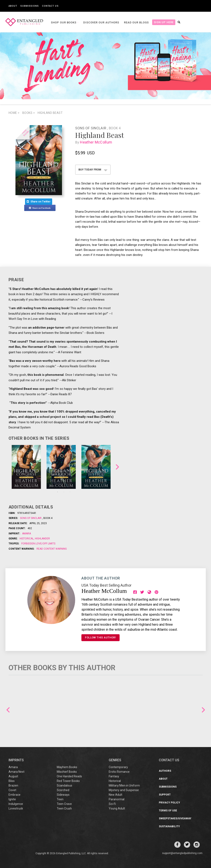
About (13, 6)
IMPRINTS (16, 760)
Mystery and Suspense (124, 790)
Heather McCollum (97, 142)
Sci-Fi (112, 804)
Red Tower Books (68, 781)
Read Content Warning (52, 549)
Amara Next (16, 772)
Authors (165, 771)
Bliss (12, 781)
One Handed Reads (69, 776)
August (13, 776)
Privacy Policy (169, 803)
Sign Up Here (163, 22)
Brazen (13, 785)
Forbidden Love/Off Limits (38, 544)
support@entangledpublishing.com (182, 853)
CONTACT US (169, 760)
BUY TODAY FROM (93, 170)
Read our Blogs (136, 22)
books (29, 113)
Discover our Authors (101, 22)
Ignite (12, 799)
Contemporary (118, 767)
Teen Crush (64, 808)
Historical (27, 539)
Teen (60, 799)
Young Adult (117, 808)
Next (117, 467)
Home (14, 113)
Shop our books (64, 22)
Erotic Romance (119, 772)
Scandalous (64, 785)
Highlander (42, 539)
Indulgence (16, 804)
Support (165, 795)
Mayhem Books (67, 767)
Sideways (63, 795)
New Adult (116, 795)
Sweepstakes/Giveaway (175, 818)
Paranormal (117, 799)
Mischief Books (67, 772)
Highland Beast (50, 113)
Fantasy (114, 776)
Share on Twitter (39, 202)
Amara (27, 534)
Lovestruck (16, 808)
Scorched (63, 790)
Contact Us (50, 6)
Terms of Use (168, 811)
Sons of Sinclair (91, 128)
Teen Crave (64, 804)
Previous (8, 710)
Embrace (15, 795)
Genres (115, 760)
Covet (12, 790)
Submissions (30, 6)
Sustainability (169, 826)
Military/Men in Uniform (124, 785)
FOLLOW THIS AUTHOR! (100, 637)
